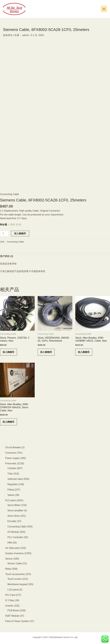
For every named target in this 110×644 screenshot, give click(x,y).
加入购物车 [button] (8, 352)
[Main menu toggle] (104, 9)
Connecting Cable (9, 194)
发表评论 (8, 35)
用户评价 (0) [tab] (7, 256)
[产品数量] (4, 233)
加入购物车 (20, 233)
